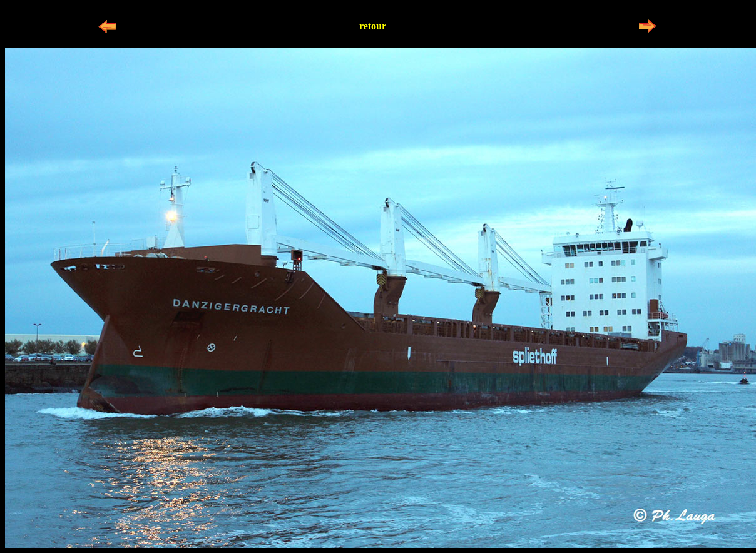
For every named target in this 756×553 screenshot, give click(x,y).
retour (373, 26)
